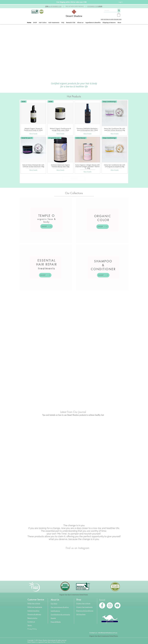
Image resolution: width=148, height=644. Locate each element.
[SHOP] (47, 226)
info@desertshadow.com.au (108, 633)
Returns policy (32, 618)
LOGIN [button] (100, 6)
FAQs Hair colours (34, 603)
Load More (74, 179)
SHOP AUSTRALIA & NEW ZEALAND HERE (111, 19)
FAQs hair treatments (35, 607)
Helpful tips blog (33, 611)
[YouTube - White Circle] (117, 605)
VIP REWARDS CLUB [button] (93, 6)
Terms (30, 625)
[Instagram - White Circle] (110, 605)
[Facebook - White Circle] (102, 605)
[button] (53, 6)
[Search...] (109, 10)
